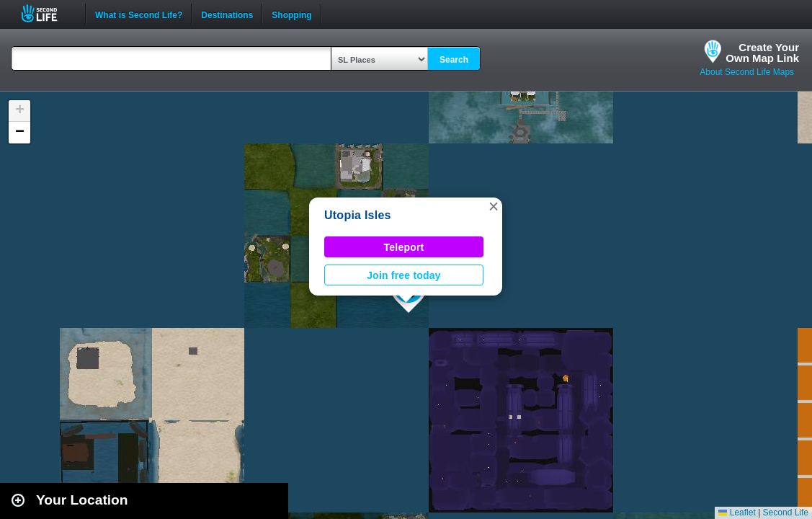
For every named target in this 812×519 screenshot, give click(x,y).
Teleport (404, 247)
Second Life (47, 13)
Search (454, 60)
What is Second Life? (139, 14)
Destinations (227, 14)
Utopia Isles (358, 215)
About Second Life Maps (747, 72)
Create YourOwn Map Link (762, 53)
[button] (494, 206)
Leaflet (737, 513)
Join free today (404, 275)
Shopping (291, 14)
